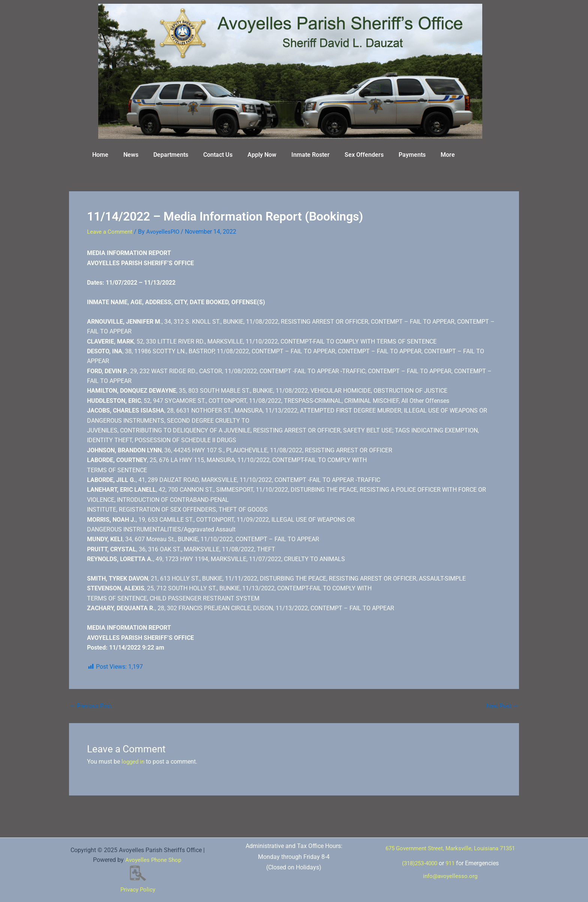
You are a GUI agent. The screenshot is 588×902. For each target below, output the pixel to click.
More (448, 155)
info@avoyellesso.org (450, 882)
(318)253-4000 (419, 869)
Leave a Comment (111, 232)
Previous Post (92, 705)
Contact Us (218, 155)
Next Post (502, 705)
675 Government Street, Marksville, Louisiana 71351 (450, 851)
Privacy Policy (138, 889)
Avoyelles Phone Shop (153, 860)
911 (452, 869)
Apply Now (262, 155)
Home (100, 155)
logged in (134, 762)
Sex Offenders (364, 155)
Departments (171, 155)
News (131, 155)
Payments (412, 155)
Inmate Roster (310, 155)
